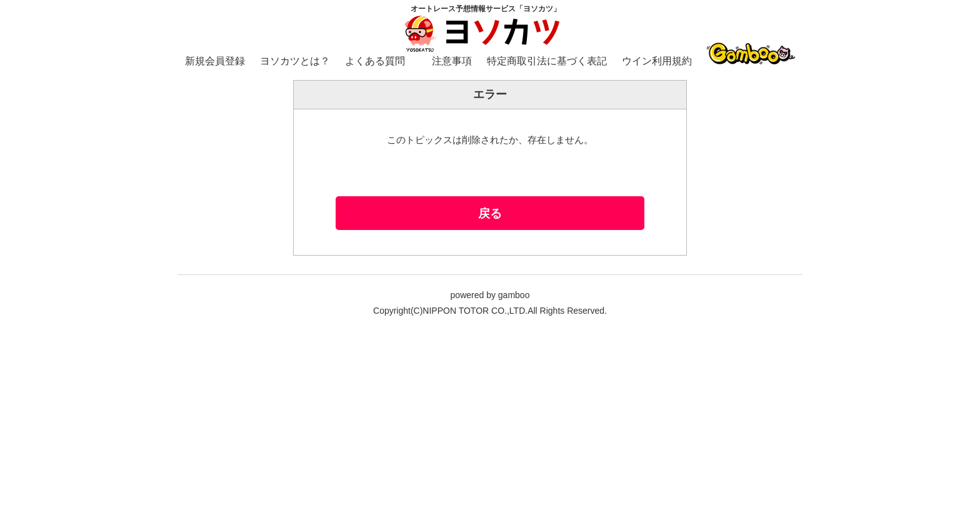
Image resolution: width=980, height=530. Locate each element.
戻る (490, 213)
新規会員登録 (215, 61)
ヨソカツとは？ (295, 61)
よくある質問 (375, 61)
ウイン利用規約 (657, 61)
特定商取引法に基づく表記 (547, 61)
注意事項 (452, 61)
